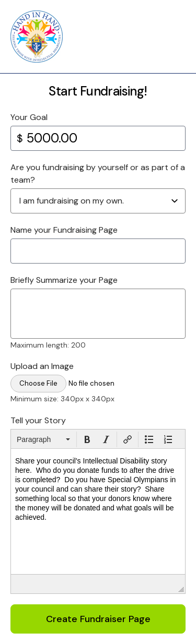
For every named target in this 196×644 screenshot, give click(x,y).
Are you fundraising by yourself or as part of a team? (98, 174)
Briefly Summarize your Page (64, 280)
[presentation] (43, 439)
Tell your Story (38, 420)
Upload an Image (42, 366)
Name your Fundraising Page (64, 230)
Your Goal (29, 117)
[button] (43, 439)
